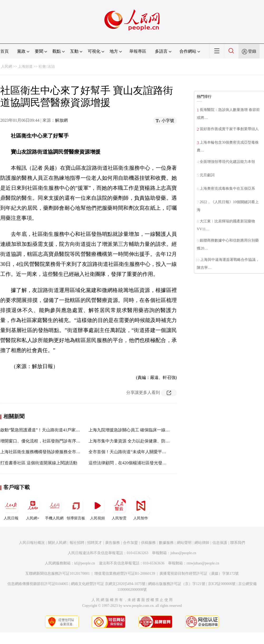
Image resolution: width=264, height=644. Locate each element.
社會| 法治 (47, 67)
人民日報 (11, 508)
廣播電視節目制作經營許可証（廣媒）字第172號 (199, 574)
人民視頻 (97, 508)
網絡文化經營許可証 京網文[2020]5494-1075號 (108, 584)
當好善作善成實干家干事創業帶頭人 (229, 129)
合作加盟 (130, 543)
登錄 (252, 51)
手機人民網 (54, 508)
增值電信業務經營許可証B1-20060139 (125, 574)
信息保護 (220, 543)
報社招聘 (77, 543)
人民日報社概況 (32, 543)
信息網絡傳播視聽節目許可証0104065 (38, 584)
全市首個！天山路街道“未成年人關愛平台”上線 (133, 452)
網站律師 (202, 543)
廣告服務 (113, 543)
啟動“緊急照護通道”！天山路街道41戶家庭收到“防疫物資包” (57, 430)
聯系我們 (238, 543)
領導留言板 (76, 508)
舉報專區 (138, 51)
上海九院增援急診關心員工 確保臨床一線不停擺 (133, 430)
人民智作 (141, 508)
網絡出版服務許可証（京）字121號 (177, 584)
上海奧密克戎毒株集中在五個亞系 (227, 189)
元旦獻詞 (207, 175)
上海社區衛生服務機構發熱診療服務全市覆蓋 (42, 452)
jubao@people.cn (183, 553)
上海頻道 (25, 67)
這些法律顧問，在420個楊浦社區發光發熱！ (130, 463)
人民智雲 (119, 508)
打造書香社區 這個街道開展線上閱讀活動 (39, 463)
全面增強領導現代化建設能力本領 (227, 162)
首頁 (4, 51)
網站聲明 (184, 543)
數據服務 (166, 543)
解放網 (61, 120)
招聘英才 (95, 543)
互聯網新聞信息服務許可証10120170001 (58, 574)
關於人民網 (57, 543)
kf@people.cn (85, 563)
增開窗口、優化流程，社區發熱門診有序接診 (42, 441)
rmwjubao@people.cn (203, 563)
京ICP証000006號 (222, 584)
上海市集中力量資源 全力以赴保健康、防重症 (131, 441)
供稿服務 (148, 543)
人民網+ (33, 508)
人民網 (7, 67)
